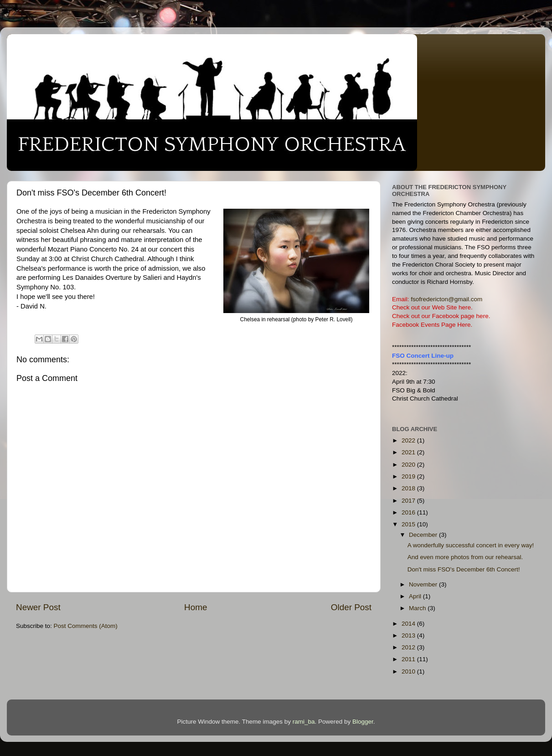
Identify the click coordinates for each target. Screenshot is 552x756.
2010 (409, 671)
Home (196, 607)
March (418, 608)
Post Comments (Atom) (86, 626)
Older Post (351, 607)
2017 (409, 501)
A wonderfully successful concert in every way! (471, 545)
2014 (409, 624)
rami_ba (304, 722)
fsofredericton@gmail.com (446, 299)
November (424, 584)
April (416, 596)
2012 (409, 647)
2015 (409, 524)
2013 (409, 635)
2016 (409, 512)
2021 (409, 452)
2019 (409, 476)
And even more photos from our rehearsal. (465, 557)
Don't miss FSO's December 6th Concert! (464, 569)
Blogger (363, 722)
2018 (409, 488)
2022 (409, 440)
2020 (409, 465)
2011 (409, 659)
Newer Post (38, 607)
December (424, 535)
